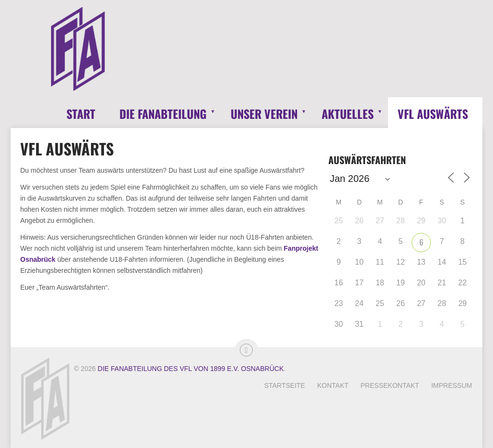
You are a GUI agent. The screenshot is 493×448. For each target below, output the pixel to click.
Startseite (285, 385)
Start (81, 114)
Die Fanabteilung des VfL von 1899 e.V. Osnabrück (191, 369)
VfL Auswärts (433, 114)
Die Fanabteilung (163, 114)
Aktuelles (348, 114)
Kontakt (333, 385)
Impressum (452, 385)
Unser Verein (264, 114)
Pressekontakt (390, 385)
